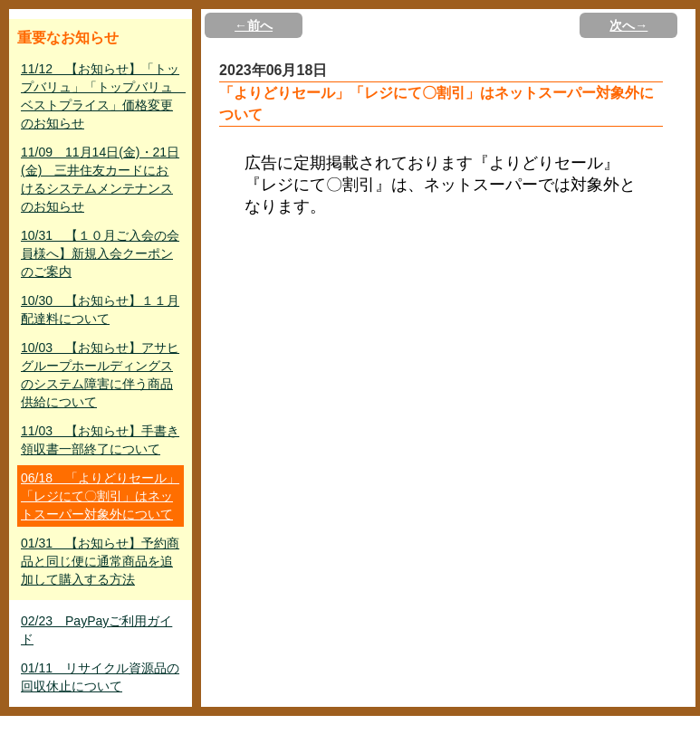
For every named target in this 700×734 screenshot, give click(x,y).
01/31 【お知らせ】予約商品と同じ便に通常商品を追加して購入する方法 (100, 561)
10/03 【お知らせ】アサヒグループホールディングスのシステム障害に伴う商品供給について (100, 375)
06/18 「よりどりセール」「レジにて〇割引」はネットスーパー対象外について (100, 496)
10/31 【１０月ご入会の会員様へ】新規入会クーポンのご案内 (100, 253)
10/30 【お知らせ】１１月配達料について (100, 310)
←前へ (254, 25)
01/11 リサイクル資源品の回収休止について (100, 677)
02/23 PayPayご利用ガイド (96, 630)
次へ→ (628, 25)
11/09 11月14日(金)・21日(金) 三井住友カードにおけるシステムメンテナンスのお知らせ (100, 179)
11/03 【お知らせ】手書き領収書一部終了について (100, 440)
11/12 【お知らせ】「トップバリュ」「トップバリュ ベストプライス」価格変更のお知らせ (102, 96)
